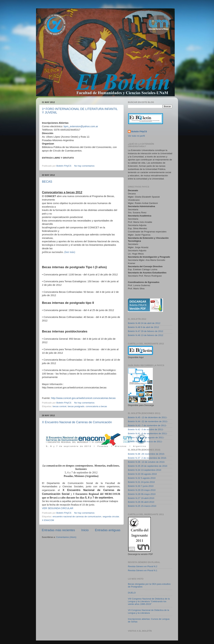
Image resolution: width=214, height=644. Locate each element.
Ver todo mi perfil (136, 136)
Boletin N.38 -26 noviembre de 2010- (146, 454)
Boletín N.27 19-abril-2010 (141, 498)
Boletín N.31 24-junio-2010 (141, 482)
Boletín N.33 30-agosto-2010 (142, 474)
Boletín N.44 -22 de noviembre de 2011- (148, 421)
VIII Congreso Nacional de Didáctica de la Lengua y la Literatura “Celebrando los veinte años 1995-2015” (149, 601)
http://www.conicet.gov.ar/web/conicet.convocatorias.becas (83, 398)
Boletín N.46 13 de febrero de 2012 (146, 335)
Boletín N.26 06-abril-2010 (141, 502)
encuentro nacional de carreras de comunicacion (77, 517)
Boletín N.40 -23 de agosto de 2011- (146, 438)
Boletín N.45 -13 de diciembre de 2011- (148, 417)
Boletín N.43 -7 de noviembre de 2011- (147, 425)
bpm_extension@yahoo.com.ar (81, 126)
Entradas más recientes (58, 530)
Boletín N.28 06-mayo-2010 (142, 494)
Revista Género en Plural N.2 (143, 566)
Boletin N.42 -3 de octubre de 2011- (146, 429)
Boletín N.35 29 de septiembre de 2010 (148, 466)
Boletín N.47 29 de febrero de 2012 (146, 331)
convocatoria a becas (96, 406)
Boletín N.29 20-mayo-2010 (142, 490)
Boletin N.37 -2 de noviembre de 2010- (147, 458)
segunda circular (111, 517)
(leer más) (70, 252)
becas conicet (60, 406)
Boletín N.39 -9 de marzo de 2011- (145, 442)
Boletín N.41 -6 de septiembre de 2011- (148, 433)
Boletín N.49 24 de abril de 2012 (144, 323)
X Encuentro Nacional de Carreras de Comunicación (77, 422)
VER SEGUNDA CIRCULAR (58, 508)
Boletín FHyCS (139, 131)
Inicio (85, 530)
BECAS (47, 182)
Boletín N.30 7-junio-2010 (141, 486)
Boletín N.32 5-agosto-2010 (142, 478)
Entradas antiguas (108, 530)
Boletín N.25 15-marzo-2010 (142, 506)
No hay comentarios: (85, 166)
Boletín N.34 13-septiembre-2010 (145, 470)
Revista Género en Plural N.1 (143, 570)
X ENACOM (48, 520)
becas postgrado (76, 406)
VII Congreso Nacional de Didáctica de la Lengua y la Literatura (148, 611)
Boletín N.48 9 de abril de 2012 (143, 327)
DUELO (132, 593)
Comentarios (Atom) (66, 537)
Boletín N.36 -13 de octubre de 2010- (146, 462)
